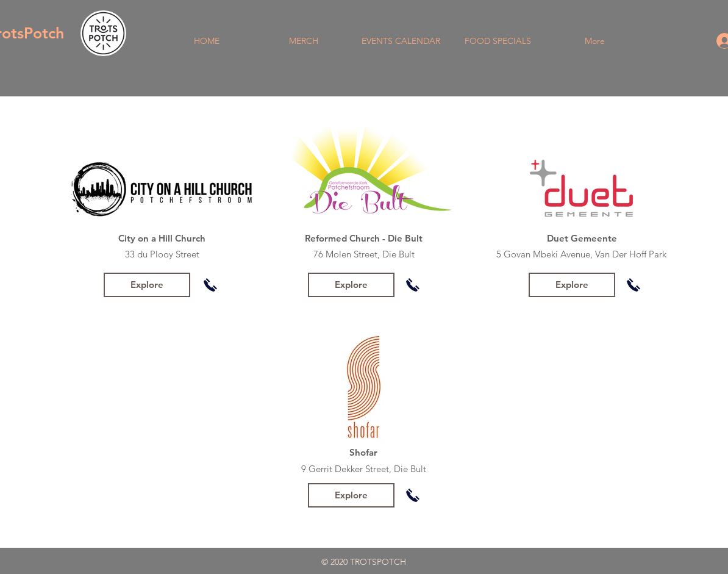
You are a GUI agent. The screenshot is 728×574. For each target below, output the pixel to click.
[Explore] (147, 285)
